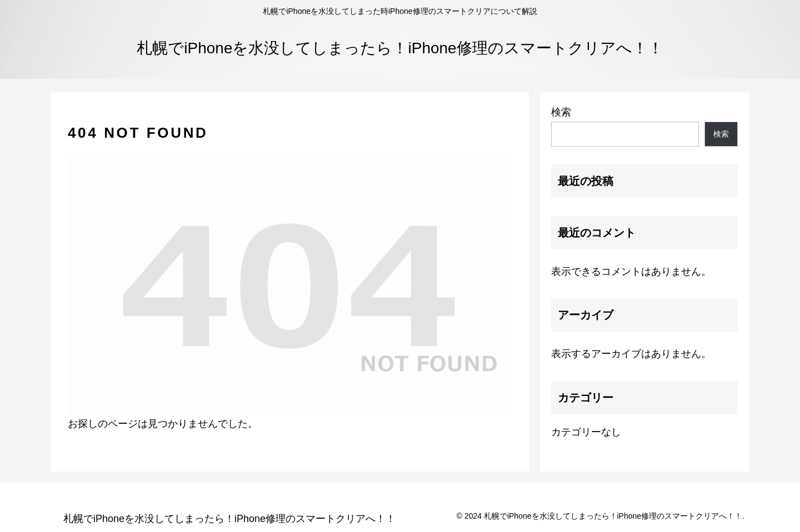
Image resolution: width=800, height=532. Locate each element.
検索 (561, 112)
